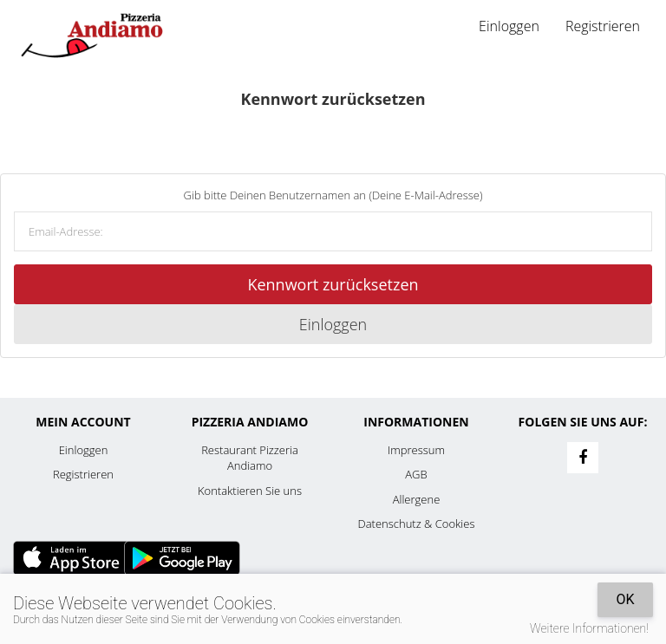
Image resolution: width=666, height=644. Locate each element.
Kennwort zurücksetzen (333, 284)
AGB (416, 474)
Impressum (416, 450)
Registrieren (603, 26)
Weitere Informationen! (589, 628)
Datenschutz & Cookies (417, 524)
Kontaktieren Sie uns (250, 491)
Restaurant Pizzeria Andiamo (250, 458)
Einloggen (509, 26)
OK (625, 599)
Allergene (417, 499)
